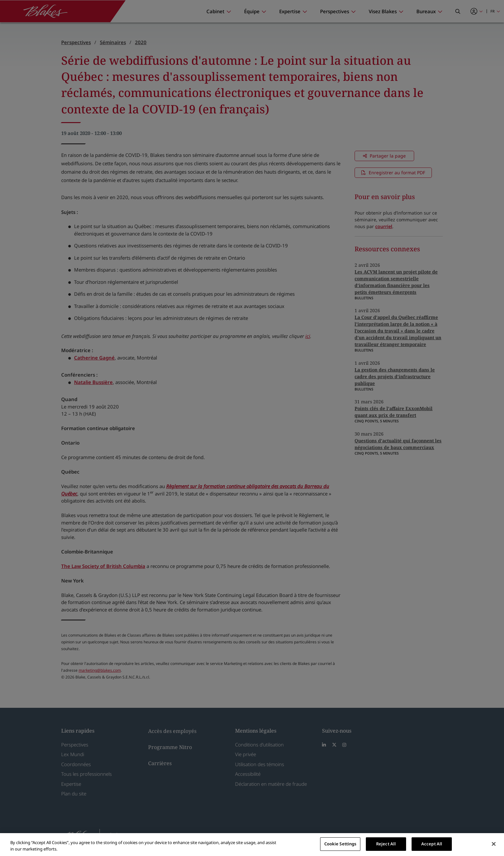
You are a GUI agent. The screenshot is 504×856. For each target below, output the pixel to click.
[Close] (494, 844)
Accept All (432, 844)
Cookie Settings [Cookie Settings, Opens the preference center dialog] (340, 844)
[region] (252, 845)
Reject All (386, 844)
